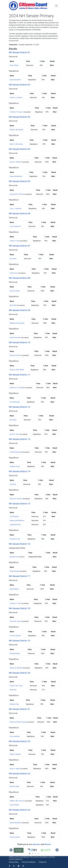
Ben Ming (13, 420)
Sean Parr (13, 690)
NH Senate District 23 (20, 774)
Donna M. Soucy (16, 621)
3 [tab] (36, 854)
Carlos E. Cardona (16, 98)
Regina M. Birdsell (16, 668)
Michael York (14, 557)
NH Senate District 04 (20, 149)
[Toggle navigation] (56, 6)
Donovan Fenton (16, 355)
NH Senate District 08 (20, 278)
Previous (11, 850)
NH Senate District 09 (20, 310)
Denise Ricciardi (15, 337)
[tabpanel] (20, 850)
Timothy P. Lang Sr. (16, 112)
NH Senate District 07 (20, 246)
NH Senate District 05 (20, 181)
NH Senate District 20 (20, 673)
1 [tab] (30, 854)
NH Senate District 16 (20, 544)
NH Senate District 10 (20, 342)
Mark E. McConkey (16, 144)
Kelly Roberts (14, 589)
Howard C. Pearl (15, 603)
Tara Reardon (14, 516)
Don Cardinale (15, 736)
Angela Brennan (15, 525)
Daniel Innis (14, 273)
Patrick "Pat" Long (16, 686)
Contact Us (43, 862)
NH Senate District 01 (20, 52)
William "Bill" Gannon (17, 801)
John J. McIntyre (16, 209)
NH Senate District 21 (20, 709)
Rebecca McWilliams (17, 521)
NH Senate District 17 (20, 576)
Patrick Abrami (15, 837)
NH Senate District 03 (20, 117)
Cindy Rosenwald (16, 452)
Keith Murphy (14, 571)
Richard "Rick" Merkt (17, 370)
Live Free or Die (37, 857)
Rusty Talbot (14, 65)
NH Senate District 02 (20, 85)
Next (57, 850)
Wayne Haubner (15, 754)
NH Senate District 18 (20, 608)
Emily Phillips (14, 805)
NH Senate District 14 (20, 471)
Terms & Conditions (29, 862)
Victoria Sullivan (15, 636)
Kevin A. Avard (15, 434)
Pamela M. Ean (15, 539)
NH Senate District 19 (20, 641)
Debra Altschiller (16, 823)
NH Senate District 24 (20, 810)
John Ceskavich (15, 226)
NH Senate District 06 (20, 213)
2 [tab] (33, 854)
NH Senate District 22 (20, 741)
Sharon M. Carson (16, 499)
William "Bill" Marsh (17, 130)
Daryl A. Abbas (15, 769)
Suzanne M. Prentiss (17, 194)
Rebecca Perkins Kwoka (18, 722)
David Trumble (15, 291)
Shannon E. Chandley (17, 388)
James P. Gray (15, 241)
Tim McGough (15, 402)
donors (48, 844)
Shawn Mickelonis (16, 176)
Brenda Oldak (15, 786)
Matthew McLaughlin (17, 323)
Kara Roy (13, 484)
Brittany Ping (14, 704)
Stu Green (13, 259)
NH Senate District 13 (20, 439)
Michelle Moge (15, 653)
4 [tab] (38, 854)
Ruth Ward (13, 305)
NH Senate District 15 (20, 504)
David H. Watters (16, 162)
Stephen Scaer (15, 466)
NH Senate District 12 (20, 407)
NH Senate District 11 (20, 375)
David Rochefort (15, 80)
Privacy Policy (14, 862)
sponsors (36, 844)
